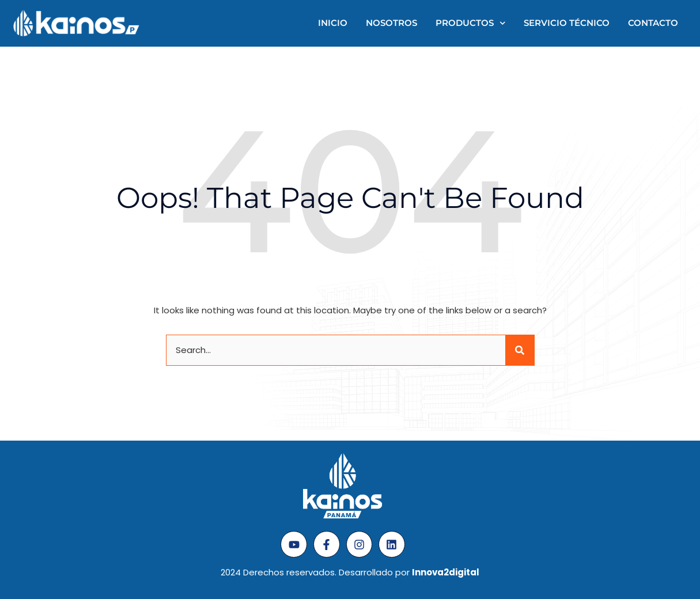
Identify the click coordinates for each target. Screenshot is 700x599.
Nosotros (391, 23)
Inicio (333, 23)
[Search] (520, 350)
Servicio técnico (567, 23)
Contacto (653, 23)
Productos (471, 23)
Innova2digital (446, 572)
